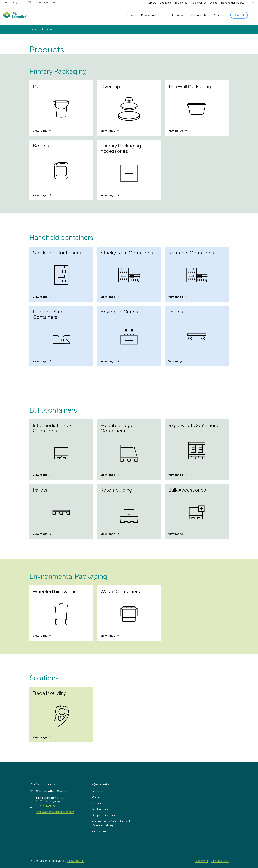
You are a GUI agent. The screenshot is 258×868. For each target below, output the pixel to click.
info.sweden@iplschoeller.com (49, 3)
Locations (166, 3)
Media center (198, 3)
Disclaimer (201, 861)
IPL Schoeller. (75, 861)
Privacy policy (220, 861)
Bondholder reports (233, 3)
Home (33, 29)
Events (214, 3)
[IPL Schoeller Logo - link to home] (15, 15)
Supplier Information (105, 815)
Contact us (99, 831)
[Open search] (253, 15)
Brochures (181, 3)
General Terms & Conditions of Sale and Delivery (111, 823)
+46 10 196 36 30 (46, 806)
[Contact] (239, 15)
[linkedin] (253, 3)
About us (98, 791)
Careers (152, 3)
